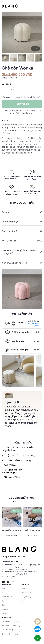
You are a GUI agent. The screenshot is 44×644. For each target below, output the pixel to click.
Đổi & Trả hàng (7, 630)
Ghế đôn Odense (12, 530)
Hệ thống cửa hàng (29, 592)
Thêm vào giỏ (22, 104)
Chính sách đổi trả (11, 477)
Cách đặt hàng (9, 465)
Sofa (4, 588)
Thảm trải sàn (7, 597)
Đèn (3, 605)
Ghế (3, 592)
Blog (24, 601)
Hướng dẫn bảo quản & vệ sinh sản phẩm (12, 471)
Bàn (3, 601)
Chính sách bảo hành (10, 634)
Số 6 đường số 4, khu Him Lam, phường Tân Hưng (26, 573)
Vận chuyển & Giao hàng (11, 626)
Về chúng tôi (27, 588)
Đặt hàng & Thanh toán (11, 621)
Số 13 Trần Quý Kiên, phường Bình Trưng (27, 566)
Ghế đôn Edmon (32, 530)
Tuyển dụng (27, 597)
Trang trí (5, 609)
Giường (5, 613)
